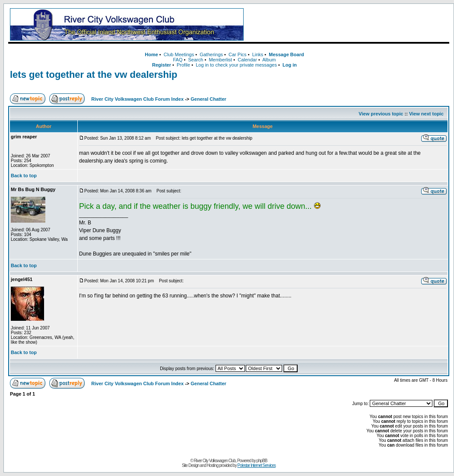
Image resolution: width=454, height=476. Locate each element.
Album (269, 60)
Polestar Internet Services (256, 465)
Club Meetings (179, 54)
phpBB (262, 461)
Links (258, 54)
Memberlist (220, 60)
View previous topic (381, 114)
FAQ (178, 60)
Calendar (247, 60)
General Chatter (208, 99)
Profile (183, 65)
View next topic (426, 114)
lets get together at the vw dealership (94, 75)
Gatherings (211, 54)
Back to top (24, 176)
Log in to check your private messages (236, 65)
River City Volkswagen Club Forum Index (137, 99)
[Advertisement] (348, 25)
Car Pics (238, 54)
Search (195, 60)
